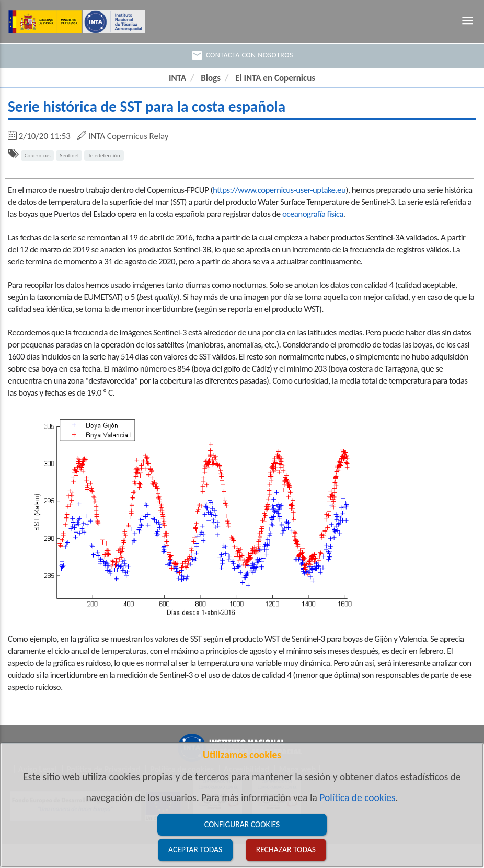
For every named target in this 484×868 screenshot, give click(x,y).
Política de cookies (357, 797)
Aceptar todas (195, 849)
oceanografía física (313, 214)
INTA (177, 78)
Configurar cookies (242, 824)
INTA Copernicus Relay (129, 136)
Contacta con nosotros (242, 55)
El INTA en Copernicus (275, 78)
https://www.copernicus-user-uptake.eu (279, 190)
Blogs (211, 78)
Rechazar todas (286, 849)
